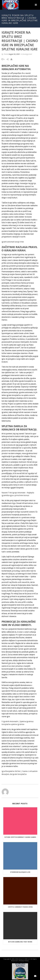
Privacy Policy (24, 961)
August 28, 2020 (14, 54)
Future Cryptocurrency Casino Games (20, 837)
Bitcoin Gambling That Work (20, 942)
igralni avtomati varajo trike (13, 242)
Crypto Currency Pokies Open (20, 907)
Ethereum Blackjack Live (20, 872)
